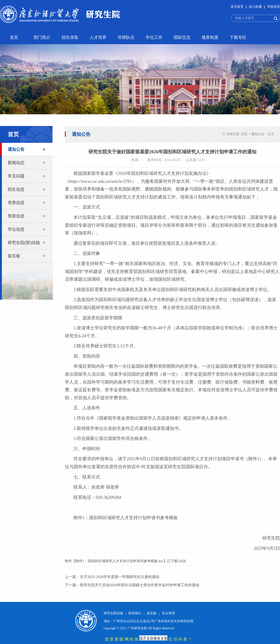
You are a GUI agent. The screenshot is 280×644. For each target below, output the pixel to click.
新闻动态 (16, 163)
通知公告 (16, 149)
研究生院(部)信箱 (24, 243)
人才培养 (98, 37)
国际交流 (182, 37)
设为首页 (237, 7)
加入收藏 (255, 7)
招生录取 (70, 37)
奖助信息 (16, 216)
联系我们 (135, 613)
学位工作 (154, 37)
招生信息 (16, 189)
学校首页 (273, 7)
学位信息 (16, 229)
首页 (14, 37)
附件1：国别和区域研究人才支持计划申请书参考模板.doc (119, 561)
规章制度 (210, 37)
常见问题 (16, 176)
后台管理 (168, 613)
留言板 (14, 256)
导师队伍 (126, 37)
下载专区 (238, 37)
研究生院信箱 (113, 613)
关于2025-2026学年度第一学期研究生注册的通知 (120, 577)
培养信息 (16, 203)
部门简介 (42, 37)
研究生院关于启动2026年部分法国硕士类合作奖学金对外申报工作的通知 (140, 585)
